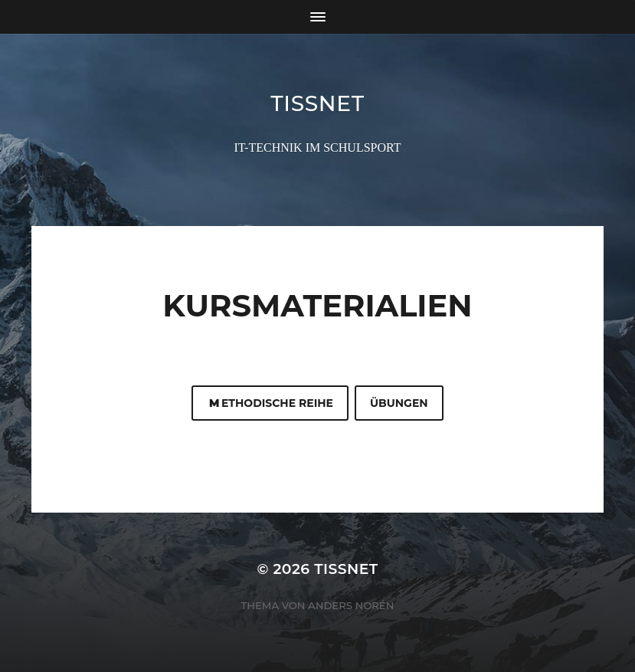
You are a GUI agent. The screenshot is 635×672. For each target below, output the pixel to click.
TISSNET (317, 103)
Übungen (399, 403)
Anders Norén (351, 605)
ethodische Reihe (270, 403)
